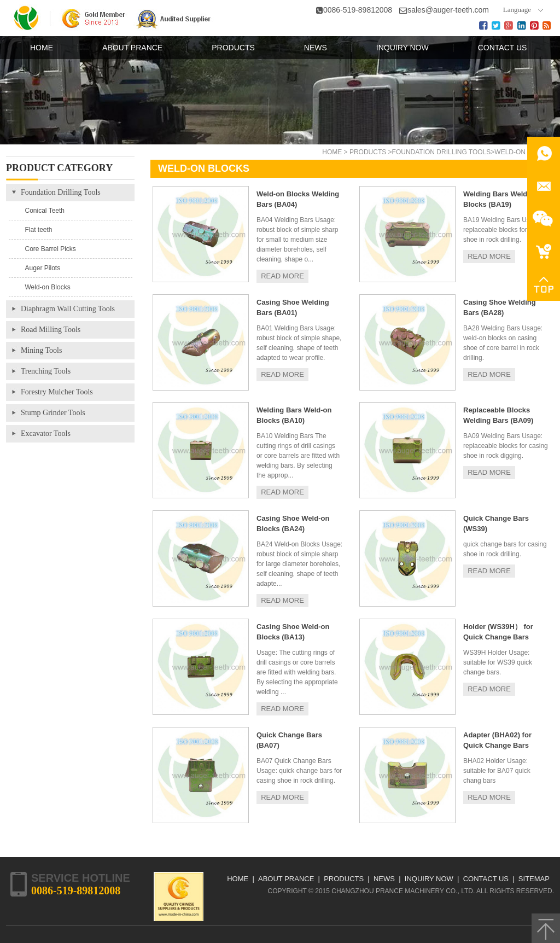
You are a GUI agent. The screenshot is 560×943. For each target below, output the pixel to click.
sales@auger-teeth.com (448, 10)
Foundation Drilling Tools (442, 152)
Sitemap (534, 879)
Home (332, 152)
